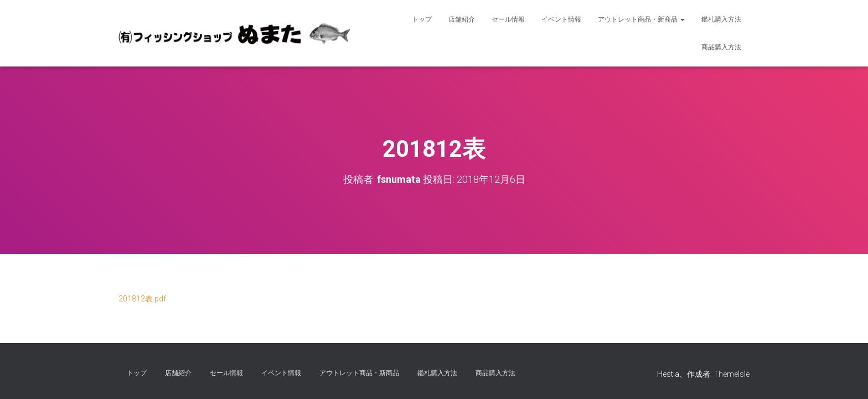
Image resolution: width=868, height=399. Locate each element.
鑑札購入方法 (721, 19)
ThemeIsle (732, 374)
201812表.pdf (142, 299)
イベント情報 (561, 19)
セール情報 (508, 19)
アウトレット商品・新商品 (641, 19)
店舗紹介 (462, 19)
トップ (422, 19)
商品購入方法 (721, 47)
